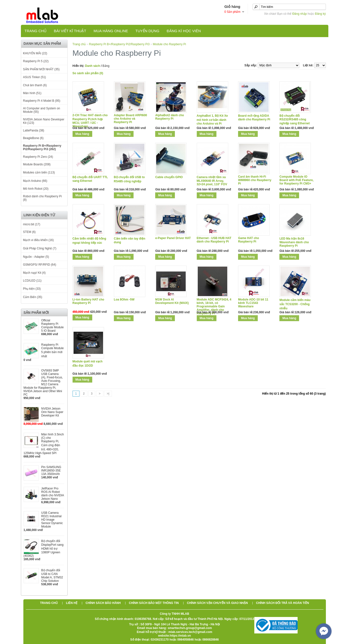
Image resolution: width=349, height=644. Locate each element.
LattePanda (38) (34, 130)
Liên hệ (72, 603)
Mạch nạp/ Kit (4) (34, 273)
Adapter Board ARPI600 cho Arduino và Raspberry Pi (130, 119)
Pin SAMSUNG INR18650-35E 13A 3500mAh (51, 471)
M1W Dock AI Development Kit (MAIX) (172, 301)
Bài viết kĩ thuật (70, 31)
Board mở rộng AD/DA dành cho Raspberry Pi (254, 118)
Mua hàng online (111, 31)
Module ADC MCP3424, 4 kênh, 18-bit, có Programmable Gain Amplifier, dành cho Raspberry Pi (214, 306)
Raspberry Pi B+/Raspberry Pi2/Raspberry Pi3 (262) (42, 147)
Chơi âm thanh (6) (35, 85)
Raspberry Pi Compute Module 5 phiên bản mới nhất (53, 351)
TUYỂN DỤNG (147, 31)
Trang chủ (36, 31)
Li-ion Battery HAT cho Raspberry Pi (88, 301)
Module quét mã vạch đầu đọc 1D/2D (88, 364)
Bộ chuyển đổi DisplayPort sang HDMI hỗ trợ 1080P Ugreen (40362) (44, 548)
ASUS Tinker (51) (35, 77)
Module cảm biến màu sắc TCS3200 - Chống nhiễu (295, 304)
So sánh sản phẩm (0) (88, 73)
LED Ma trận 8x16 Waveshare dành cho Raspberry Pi (294, 242)
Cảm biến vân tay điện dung (130, 240)
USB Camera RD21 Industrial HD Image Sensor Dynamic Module (52, 520)
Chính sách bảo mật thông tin (154, 603)
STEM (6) (29, 232)
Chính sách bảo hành (103, 603)
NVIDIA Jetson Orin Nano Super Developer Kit (52, 412)
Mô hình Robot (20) (36, 189)
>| (108, 394)
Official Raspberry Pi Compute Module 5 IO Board (53, 326)
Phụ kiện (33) (32, 289)
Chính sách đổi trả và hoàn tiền (282, 603)
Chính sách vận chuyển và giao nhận (217, 603)
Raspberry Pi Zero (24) (38, 157)
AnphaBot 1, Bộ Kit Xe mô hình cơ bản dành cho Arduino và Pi (212, 120)
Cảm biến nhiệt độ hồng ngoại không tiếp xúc (89, 241)
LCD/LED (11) (32, 281)
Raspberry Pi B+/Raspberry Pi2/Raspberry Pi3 (119, 44)
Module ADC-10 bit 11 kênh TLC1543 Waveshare (253, 303)
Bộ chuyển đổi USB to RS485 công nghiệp (129, 179)
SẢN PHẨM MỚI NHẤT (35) (41, 69)
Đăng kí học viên (184, 31)
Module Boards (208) (37, 164)
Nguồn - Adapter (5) (36, 257)
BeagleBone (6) (33, 138)
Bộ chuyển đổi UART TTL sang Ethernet (90, 179)
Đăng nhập (299, 14)
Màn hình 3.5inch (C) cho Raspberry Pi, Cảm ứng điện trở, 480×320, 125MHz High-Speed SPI (44, 444)
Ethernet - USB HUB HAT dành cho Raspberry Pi (214, 240)
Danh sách (93, 66)
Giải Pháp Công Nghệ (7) (40, 248)
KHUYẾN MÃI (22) (35, 53)
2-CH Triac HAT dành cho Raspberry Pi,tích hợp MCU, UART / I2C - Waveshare (90, 121)
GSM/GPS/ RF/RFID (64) (40, 265)
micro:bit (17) (32, 224)
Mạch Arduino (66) (35, 181)
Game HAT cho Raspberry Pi (249, 240)
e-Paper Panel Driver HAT (173, 238)
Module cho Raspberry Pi (170, 44)
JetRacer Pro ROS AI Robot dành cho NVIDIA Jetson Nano (53, 494)
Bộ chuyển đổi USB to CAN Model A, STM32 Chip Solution (52, 576)
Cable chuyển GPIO (169, 177)
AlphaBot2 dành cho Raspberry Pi (170, 117)
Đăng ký (320, 14)
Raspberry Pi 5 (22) (36, 61)
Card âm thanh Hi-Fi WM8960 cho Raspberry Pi (255, 180)
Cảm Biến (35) (33, 297)
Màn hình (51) (32, 93)
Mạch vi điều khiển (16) (38, 240)
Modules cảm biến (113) (39, 172)
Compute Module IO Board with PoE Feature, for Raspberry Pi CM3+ (296, 180)
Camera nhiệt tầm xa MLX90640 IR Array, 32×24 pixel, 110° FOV (212, 181)
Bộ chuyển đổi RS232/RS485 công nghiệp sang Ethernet (295, 120)
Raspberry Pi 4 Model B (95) (42, 101)
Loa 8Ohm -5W (124, 300)
